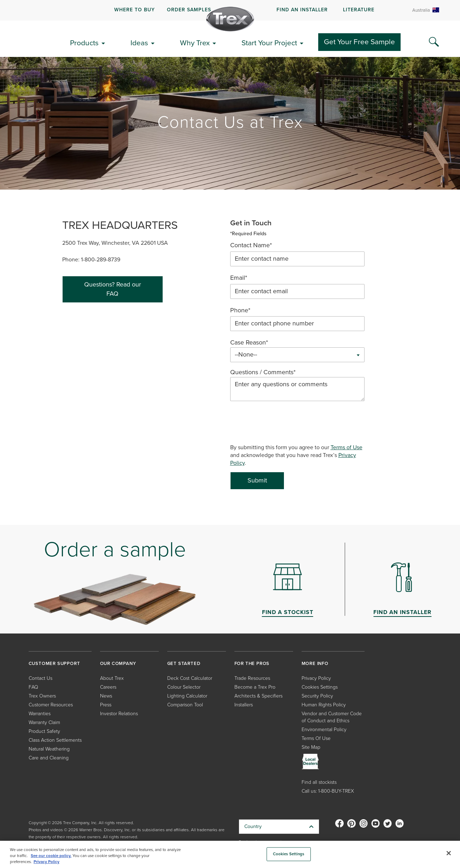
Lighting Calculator (187, 696)
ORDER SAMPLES (189, 10)
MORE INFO (315, 663)
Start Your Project (269, 43)
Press (106, 705)
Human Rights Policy (324, 705)
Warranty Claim (44, 722)
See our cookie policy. (51, 856)
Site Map (311, 747)
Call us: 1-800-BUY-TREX (328, 791)
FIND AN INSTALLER (302, 10)
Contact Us (40, 678)
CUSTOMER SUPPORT (54, 663)
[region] (230, 854)
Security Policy (317, 696)
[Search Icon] (434, 42)
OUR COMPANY (118, 663)
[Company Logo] (230, 19)
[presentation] (284, 423)
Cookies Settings (320, 687)
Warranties (40, 714)
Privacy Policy (316, 678)
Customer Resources (51, 705)
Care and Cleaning (49, 758)
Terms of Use (347, 447)
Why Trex (195, 43)
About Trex (112, 678)
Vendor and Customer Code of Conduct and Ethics (332, 717)
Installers (244, 705)
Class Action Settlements (55, 740)
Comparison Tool (185, 705)
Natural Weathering (49, 749)
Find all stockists (319, 782)
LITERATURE (359, 10)
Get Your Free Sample (359, 42)
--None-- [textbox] (246, 355)
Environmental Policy (324, 730)
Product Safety (44, 731)
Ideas (139, 43)
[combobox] (297, 355)
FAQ (33, 687)
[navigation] (230, 10)
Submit (257, 480)
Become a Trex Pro (255, 687)
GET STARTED (184, 663)
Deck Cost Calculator (190, 678)
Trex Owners (42, 696)
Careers (108, 687)
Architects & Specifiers (258, 696)
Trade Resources (252, 678)
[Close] (449, 853)
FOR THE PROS (252, 663)
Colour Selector (184, 687)
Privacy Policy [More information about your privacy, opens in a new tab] (46, 862)
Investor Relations (119, 714)
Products (84, 43)
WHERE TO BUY (135, 10)
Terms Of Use (316, 738)
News (106, 696)
